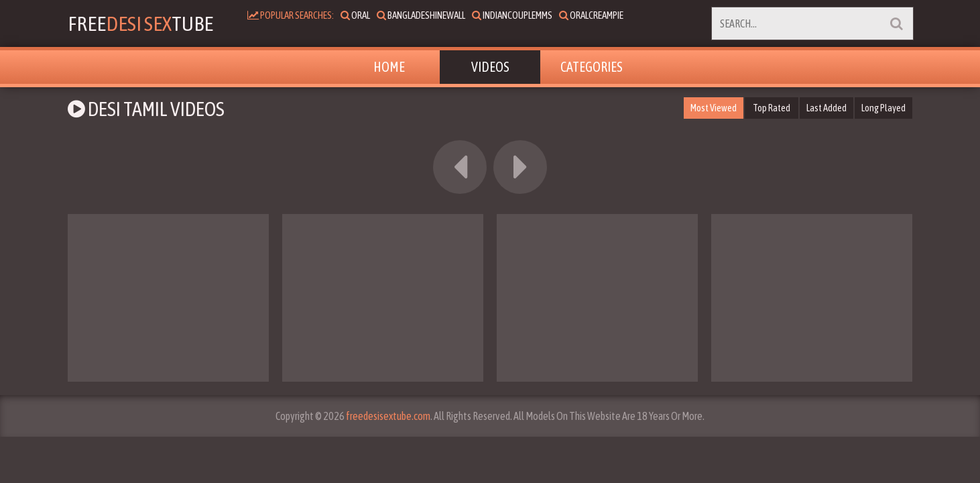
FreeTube (146, 23)
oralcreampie (602, 15)
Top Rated (771, 108)
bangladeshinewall (432, 15)
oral (366, 15)
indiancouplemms (523, 15)
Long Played (883, 108)
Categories (592, 67)
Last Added (826, 108)
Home (389, 67)
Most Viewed (713, 108)
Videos (490, 67)
